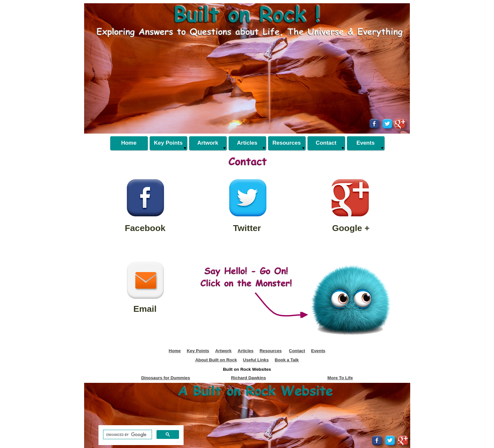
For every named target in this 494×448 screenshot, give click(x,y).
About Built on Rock (216, 360)
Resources (271, 351)
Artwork (223, 351)
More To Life (340, 378)
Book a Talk (287, 360)
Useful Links (256, 360)
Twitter (247, 228)
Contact (297, 351)
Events (318, 351)
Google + (351, 228)
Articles (246, 351)
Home (175, 351)
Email (145, 309)
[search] (127, 435)
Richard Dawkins (248, 378)
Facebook (145, 228)
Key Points (198, 351)
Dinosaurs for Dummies (166, 378)
